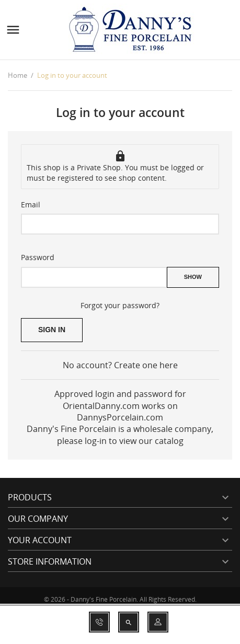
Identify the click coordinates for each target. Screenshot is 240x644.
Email (31, 204)
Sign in (52, 330)
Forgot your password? (120, 305)
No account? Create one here (120, 365)
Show (193, 277)
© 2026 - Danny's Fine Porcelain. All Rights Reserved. (120, 600)
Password (38, 257)
